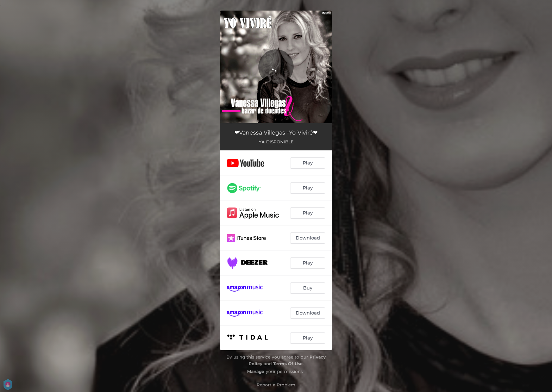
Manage (256, 371)
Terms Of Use (288, 364)
